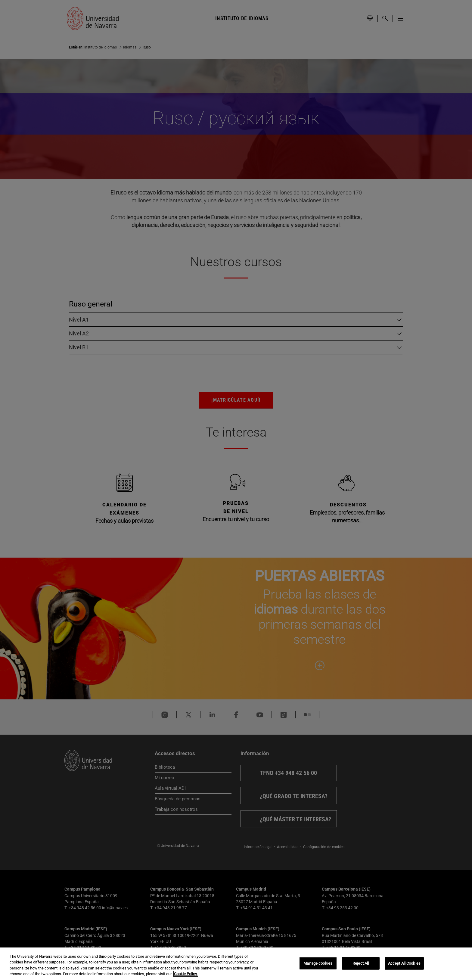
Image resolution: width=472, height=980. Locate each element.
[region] (236, 964)
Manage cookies (318, 963)
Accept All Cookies (404, 963)
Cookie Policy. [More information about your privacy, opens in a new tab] (186, 974)
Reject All (361, 963)
